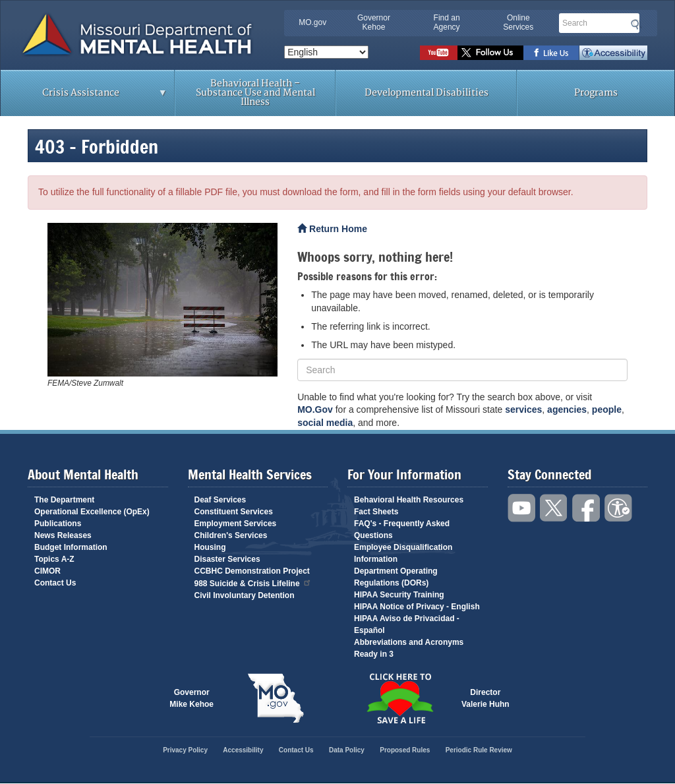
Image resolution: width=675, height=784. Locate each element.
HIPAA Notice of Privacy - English (417, 607)
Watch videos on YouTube (439, 53)
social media (325, 423)
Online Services (518, 22)
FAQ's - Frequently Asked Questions (402, 529)
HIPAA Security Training (399, 595)
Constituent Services (234, 512)
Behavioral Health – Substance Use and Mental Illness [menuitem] (255, 93)
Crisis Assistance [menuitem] (84, 97)
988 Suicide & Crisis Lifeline (253, 583)
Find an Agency (447, 22)
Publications (58, 524)
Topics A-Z (54, 559)
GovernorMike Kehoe (191, 698)
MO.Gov (315, 409)
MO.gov (312, 22)
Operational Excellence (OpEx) (92, 512)
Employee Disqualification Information (403, 553)
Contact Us (55, 583)
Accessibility (613, 53)
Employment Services (236, 524)
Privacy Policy (185, 750)
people (607, 409)
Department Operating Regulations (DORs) (396, 577)
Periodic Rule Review (479, 750)
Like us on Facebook (551, 53)
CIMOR (47, 571)
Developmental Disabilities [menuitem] (426, 93)
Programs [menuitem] (596, 93)
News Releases (63, 535)
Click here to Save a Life (399, 698)
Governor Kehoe (374, 22)
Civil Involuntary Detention (245, 595)
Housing (210, 547)
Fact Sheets (376, 512)
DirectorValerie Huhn (485, 698)
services (523, 409)
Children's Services (231, 535)
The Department (64, 500)
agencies (567, 409)
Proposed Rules (405, 750)
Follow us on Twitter (490, 53)
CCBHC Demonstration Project (252, 571)
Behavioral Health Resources (409, 500)
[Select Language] (326, 52)
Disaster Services (227, 559)
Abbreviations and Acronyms (409, 642)
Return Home (332, 229)
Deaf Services (220, 500)
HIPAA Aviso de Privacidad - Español (407, 624)
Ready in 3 (374, 654)
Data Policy (347, 750)
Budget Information (71, 547)
